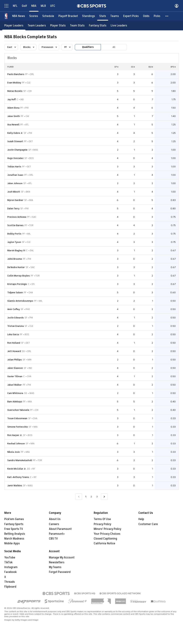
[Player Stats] (58, 25)
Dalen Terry (13, 209)
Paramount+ (57, 534)
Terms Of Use (102, 519)
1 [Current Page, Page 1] (86, 497)
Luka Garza (13, 334)
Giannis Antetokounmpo (20, 301)
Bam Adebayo (15, 402)
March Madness (14, 539)
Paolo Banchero (16, 74)
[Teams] (115, 16)
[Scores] (34, 16)
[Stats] (103, 16)
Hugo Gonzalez (15, 158)
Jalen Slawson (15, 368)
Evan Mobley (14, 83)
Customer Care (148, 524)
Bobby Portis (14, 234)
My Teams (55, 567)
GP (116, 67)
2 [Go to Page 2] (91, 497)
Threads (10, 582)
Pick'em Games (14, 519)
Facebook (10, 572)
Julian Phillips (15, 360)
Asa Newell (13, 125)
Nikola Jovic (14, 452)
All (114, 47)
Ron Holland (14, 343)
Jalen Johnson (15, 183)
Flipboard (10, 587)
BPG (173, 67)
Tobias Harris (14, 167)
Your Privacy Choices (107, 534)
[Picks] (157, 16)
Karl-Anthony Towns (18, 477)
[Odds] (146, 16)
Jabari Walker (15, 385)
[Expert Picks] (131, 16)
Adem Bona (13, 108)
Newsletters (57, 562)
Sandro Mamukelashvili (20, 460)
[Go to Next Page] (104, 497)
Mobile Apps (12, 543)
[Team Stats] (77, 25)
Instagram (11, 567)
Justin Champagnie (17, 150)
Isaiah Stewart (15, 141)
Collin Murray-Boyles (19, 276)
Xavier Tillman (15, 376)
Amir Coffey (14, 309)
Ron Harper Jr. (15, 435)
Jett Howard (14, 351)
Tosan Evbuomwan (17, 418)
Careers (54, 524)
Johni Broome (15, 259)
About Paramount (60, 529)
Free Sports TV (14, 529)
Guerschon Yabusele (18, 410)
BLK (151, 67)
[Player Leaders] (14, 25)
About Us (55, 519)
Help (141, 519)
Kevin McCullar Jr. (17, 469)
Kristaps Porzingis (17, 284)
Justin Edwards (16, 318)
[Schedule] (48, 16)
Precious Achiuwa (17, 217)
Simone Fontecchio (18, 427)
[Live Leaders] (119, 25)
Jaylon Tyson (14, 242)
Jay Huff (12, 99)
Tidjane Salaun (15, 292)
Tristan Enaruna (16, 326)
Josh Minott (14, 192)
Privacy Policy (102, 524)
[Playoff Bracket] (68, 16)
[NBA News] (19, 16)
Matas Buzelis (15, 91)
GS (133, 67)
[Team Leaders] (37, 25)
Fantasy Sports (14, 524)
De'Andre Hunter (16, 267)
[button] (167, 16)
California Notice (104, 543)
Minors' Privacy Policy (107, 529)
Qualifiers (88, 47)
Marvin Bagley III (16, 250)
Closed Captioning (105, 539)
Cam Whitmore (15, 393)
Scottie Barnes (15, 225)
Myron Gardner (15, 200)
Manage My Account (62, 558)
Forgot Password (60, 572)
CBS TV (53, 539)
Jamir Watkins (15, 486)
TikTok (8, 562)
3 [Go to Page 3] (97, 497)
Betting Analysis (15, 534)
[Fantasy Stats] (98, 25)
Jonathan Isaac (15, 175)
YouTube (10, 558)
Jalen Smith (14, 116)
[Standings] (89, 16)
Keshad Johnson (16, 444)
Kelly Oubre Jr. (15, 133)
